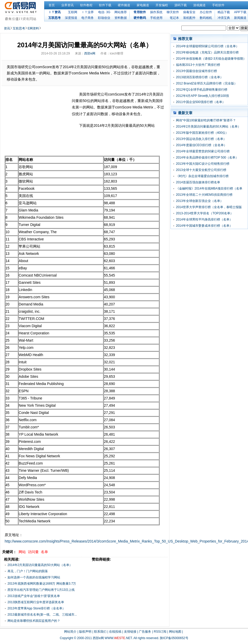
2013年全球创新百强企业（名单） (200, 201)
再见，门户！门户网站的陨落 (28, 571)
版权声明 (85, 632)
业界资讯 (67, 5)
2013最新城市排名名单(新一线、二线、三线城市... (42, 615)
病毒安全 (189, 12)
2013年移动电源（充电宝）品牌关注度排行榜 (207, 52)
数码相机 (206, 18)
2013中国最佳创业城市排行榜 (196, 71)
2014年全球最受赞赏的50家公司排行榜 (203, 151)
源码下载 (181, 5)
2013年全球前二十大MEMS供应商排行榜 (204, 195)
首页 (52, 5)
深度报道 (71, 18)
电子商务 (88, 18)
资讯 (7, 28)
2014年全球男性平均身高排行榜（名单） (204, 219)
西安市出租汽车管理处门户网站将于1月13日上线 (41, 590)
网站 (22, 552)
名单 (44, 552)
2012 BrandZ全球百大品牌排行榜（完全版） (207, 83)
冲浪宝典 (224, 18)
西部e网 (90, 53)
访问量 (33, 552)
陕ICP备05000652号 (174, 638)
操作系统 (156, 12)
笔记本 (174, 18)
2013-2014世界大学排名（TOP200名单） (205, 213)
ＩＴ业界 (88, 12)
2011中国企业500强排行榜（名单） (201, 102)
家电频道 (143, 5)
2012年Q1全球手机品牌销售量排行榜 (202, 90)
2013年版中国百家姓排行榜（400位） (202, 133)
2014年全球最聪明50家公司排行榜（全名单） (207, 46)
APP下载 (240, 12)
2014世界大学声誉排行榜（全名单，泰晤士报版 (209, 207)
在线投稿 (115, 632)
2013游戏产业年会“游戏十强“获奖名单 (34, 596)
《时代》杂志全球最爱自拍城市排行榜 (202, 176)
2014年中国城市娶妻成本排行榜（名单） (204, 226)
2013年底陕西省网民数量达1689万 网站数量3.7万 (42, 584)
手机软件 (218, 5)
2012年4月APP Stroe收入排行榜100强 (202, 96)
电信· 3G (104, 12)
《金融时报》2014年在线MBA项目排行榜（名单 (209, 189)
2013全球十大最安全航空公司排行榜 (201, 170)
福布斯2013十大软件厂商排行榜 (198, 65)
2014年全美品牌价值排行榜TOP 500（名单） (207, 158)
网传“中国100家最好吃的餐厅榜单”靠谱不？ (206, 120)
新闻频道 (240, 18)
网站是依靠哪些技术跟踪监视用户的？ (34, 621)
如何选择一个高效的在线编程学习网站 (34, 577)
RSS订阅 (160, 632)
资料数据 (121, 18)
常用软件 (140, 12)
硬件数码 (140, 18)
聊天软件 (173, 12)
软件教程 (86, 5)
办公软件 (206, 12)
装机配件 (189, 18)
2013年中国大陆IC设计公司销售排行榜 (203, 164)
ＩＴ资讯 (55, 12)
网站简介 (70, 632)
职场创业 (104, 18)
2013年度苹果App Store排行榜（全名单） (36, 608)
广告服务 (145, 632)
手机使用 (156, 18)
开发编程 (162, 5)
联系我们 (100, 632)
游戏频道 (199, 5)
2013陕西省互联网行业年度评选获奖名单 (36, 602)
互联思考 (55, 18)
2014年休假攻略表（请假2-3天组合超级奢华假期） (211, 59)
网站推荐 (121, 12)
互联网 (73, 12)
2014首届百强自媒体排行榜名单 (198, 182)
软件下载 (105, 5)
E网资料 (33, 28)
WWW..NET (118, 638)
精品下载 (224, 12)
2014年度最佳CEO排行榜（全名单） (201, 145)
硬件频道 (124, 5)
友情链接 (130, 632)
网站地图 (175, 632)
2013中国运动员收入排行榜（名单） (201, 139)
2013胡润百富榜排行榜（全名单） (200, 77)
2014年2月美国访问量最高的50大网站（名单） (40, 565)
